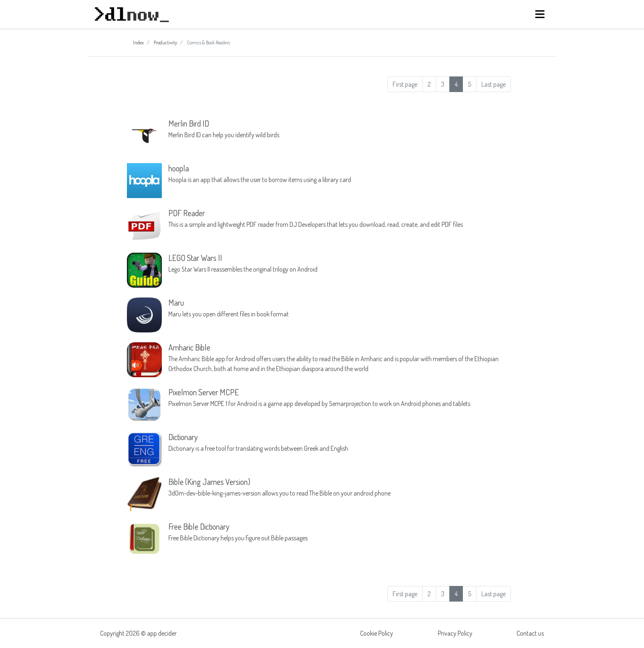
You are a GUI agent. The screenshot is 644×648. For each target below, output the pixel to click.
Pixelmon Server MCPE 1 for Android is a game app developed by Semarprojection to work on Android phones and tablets (340, 397)
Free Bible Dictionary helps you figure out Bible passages (340, 532)
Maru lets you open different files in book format (340, 308)
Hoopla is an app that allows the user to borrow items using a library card (340, 173)
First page (405, 84)
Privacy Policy (455, 633)
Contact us (530, 633)
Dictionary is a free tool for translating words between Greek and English (340, 442)
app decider (162, 633)
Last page (493, 84)
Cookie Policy (377, 633)
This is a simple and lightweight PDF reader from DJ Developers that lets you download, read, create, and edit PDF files (340, 218)
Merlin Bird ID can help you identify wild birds (340, 129)
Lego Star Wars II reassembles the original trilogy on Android (340, 263)
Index (138, 43)
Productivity (165, 43)
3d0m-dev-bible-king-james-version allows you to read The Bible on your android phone (340, 487)
